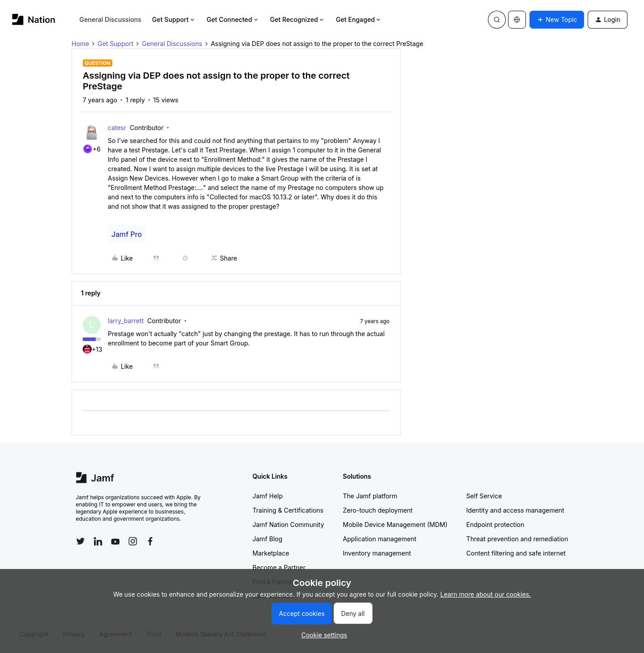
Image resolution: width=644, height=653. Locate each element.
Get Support (174, 19)
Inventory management (377, 553)
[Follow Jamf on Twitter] (80, 541)
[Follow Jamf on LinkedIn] (98, 541)
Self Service (484, 496)
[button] (557, 20)
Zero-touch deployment (378, 510)
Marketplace (271, 553)
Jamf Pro (127, 234)
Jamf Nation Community (288, 525)
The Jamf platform (370, 496)
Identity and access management (515, 510)
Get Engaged (359, 19)
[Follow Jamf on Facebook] (150, 541)
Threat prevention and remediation (517, 539)
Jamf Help (268, 496)
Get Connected (233, 19)
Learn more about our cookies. (486, 594)
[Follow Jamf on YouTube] (115, 541)
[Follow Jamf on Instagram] (133, 541)
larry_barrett (126, 321)
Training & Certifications (288, 510)
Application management (380, 539)
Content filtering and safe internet (516, 553)
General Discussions (110, 19)
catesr (117, 128)
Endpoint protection (496, 525)
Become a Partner (279, 567)
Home (80, 44)
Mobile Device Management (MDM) (395, 525)
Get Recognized (298, 19)
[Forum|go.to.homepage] (34, 19)
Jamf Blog (268, 539)
